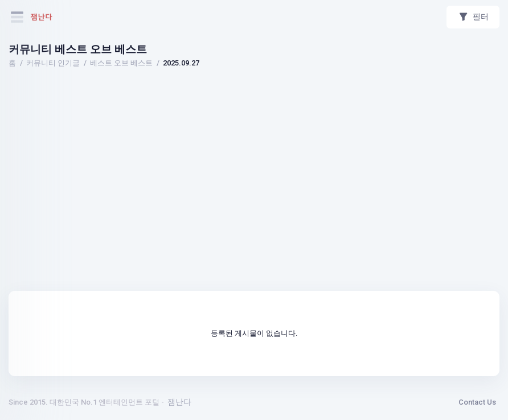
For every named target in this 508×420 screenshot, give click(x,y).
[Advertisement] (254, 103)
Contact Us (477, 402)
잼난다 (179, 402)
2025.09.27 (181, 63)
